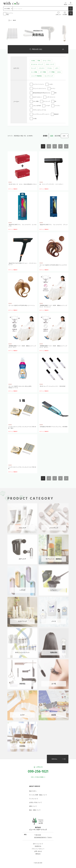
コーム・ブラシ (47, 61)
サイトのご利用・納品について (38, 793)
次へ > (66, 146)
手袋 (39, 61)
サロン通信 (36, 102)
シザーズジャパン (51, 97)
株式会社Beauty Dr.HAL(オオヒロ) (41, 93)
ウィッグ (33, 69)
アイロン (50, 69)
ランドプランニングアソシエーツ (41, 114)
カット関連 (34, 72)
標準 (52, 136)
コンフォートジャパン (39, 85)
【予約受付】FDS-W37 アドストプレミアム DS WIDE (53, 427)
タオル (59, 72)
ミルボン (51, 85)
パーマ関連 (51, 72)
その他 (33, 61)
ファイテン (57, 106)
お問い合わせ (38, 850)
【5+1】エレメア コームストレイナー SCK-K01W (52, 386)
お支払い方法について (35, 801)
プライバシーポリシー (38, 847)
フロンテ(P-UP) (37, 106)
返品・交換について (35, 809)
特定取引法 (38, 845)
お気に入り (58, 13)
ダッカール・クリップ (37, 65)
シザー (57, 69)
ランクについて (34, 797)
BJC (56, 93)
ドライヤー (42, 69)
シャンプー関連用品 (36, 76)
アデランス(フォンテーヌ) (39, 110)
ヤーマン (53, 89)
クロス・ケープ (50, 65)
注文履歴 (65, 13)
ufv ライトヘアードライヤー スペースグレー (51, 184)
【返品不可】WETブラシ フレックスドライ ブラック (53, 225)
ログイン (71, 4)
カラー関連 (43, 72)
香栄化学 (56, 114)
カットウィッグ (49, 76)
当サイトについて (38, 842)
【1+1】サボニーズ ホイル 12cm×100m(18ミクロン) (22, 184)
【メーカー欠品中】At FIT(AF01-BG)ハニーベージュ (22, 306)
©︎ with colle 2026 (38, 861)
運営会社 (38, 852)
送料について (33, 805)
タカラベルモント (37, 97)
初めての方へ (33, 790)
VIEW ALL (54, 757)
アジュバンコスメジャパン (40, 89)
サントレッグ (47, 102)
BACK (14, 20)
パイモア (48, 106)
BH (55, 102)
